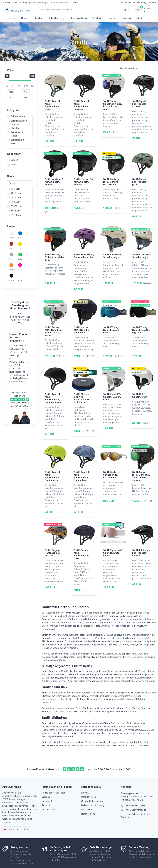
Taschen (112, 18)
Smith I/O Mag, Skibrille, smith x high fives (141, 324)
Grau (11, 259)
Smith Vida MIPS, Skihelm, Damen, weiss (112, 388)
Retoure (152, 2)
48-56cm (16, 193)
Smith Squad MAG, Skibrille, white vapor (113, 540)
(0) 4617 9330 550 (133, 790)
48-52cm (16, 198)
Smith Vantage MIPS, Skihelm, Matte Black (111, 180)
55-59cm (16, 206)
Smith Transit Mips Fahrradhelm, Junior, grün (53, 465)
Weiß (20, 280)
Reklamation (48, 794)
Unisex (14, 164)
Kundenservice (128, 2)
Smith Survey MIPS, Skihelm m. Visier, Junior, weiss (54, 325)
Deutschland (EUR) (15, 814)
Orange (11, 270)
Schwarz (11, 280)
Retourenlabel (88, 799)
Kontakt (85, 778)
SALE (139, 18)
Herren (12, 18)
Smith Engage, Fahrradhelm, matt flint (53, 540)
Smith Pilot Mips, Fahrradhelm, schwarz (141, 540)
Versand (46, 782)
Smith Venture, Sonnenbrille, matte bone (111, 464)
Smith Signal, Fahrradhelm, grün (140, 180)
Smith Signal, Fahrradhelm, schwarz (140, 104)
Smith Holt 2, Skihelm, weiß (139, 387)
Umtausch (47, 786)
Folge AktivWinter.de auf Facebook (136, 801)
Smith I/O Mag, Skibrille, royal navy (111, 324)
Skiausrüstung (78, 18)
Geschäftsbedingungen (93, 786)
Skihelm (118, 708)
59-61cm (16, 211)
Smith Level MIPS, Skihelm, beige (113, 252)
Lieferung (142, 2)
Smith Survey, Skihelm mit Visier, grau (55, 253)
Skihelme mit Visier (17, 141)
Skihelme (15, 128)
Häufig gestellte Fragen (54, 778)
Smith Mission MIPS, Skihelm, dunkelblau (82, 324)
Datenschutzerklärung (93, 790)
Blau (20, 238)
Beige (11, 238)
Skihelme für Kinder (17, 134)
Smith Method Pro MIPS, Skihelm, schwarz (84, 180)
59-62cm (16, 215)
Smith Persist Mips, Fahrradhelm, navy (81, 541)
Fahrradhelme (18, 116)
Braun (11, 248)
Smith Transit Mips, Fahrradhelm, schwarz (82, 105)
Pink (20, 270)
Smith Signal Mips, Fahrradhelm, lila (84, 252)
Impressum (87, 794)
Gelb (20, 248)
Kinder (38, 18)
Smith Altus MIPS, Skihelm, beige (142, 252)
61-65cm (16, 189)
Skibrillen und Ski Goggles (19, 122)
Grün (20, 259)
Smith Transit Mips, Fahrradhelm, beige (53, 105)
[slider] (7, 80)
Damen (25, 18)
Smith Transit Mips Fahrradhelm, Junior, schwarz (54, 390)
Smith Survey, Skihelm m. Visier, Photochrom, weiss (112, 105)
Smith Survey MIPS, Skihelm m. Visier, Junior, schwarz (141, 465)
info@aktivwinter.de (133, 795)
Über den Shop (89, 782)
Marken (127, 18)
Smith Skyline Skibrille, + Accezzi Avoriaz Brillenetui (83, 390)
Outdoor (97, 18)
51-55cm (16, 202)
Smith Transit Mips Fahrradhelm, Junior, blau (82, 465)
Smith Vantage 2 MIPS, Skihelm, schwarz (54, 180)
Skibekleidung (56, 18)
